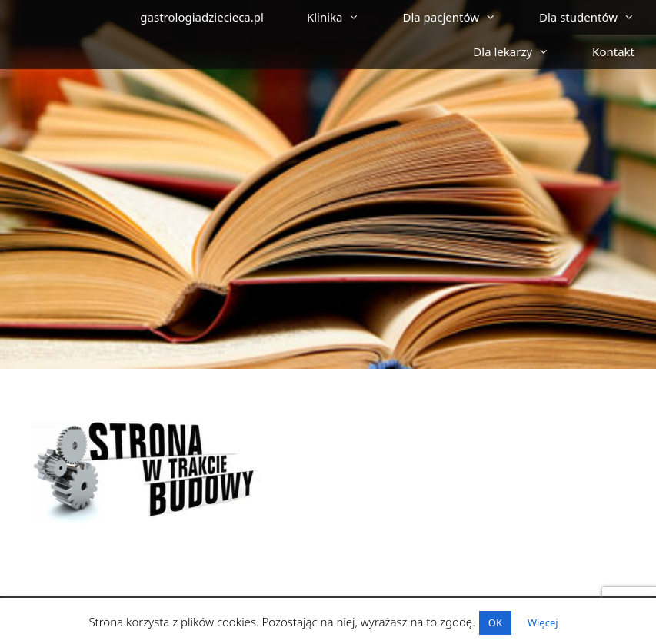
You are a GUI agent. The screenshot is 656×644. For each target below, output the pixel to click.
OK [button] (495, 622)
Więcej (543, 622)
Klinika (344, 17)
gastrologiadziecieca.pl (202, 17)
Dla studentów (598, 17)
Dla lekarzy (522, 52)
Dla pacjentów (460, 17)
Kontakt (613, 51)
